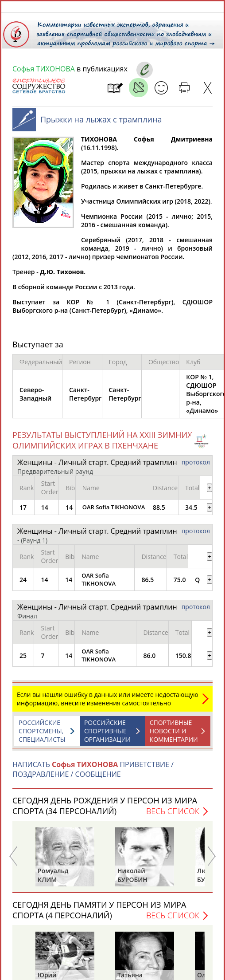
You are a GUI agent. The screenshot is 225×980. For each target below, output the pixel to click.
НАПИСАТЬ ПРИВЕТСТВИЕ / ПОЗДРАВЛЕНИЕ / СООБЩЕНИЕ (93, 774)
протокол (196, 466)
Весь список (173, 815)
